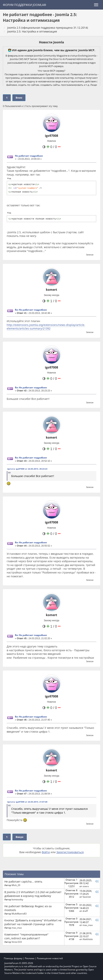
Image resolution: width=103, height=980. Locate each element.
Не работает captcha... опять (23, 882)
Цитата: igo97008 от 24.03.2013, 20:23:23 (27, 469)
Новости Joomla (51, 42)
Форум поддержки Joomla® (24, 5)
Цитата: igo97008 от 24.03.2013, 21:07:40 (27, 802)
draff (85, 911)
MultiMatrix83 (19, 914)
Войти (46, 852)
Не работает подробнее (29, 156)
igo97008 (51, 136)
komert (51, 290)
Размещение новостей (50, 958)
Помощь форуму (13, 958)
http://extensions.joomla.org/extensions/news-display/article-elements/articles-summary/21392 (46, 327)
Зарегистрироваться (70, 852)
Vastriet (87, 897)
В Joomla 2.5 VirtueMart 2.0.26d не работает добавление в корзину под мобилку (33, 894)
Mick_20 (16, 885)
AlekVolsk (88, 939)
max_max (17, 928)
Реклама (30, 958)
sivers (86, 886)
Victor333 (17, 942)
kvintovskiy (17, 899)
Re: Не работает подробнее (31, 310)
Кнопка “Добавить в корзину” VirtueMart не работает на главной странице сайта (33, 922)
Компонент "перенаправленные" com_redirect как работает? (26, 936)
